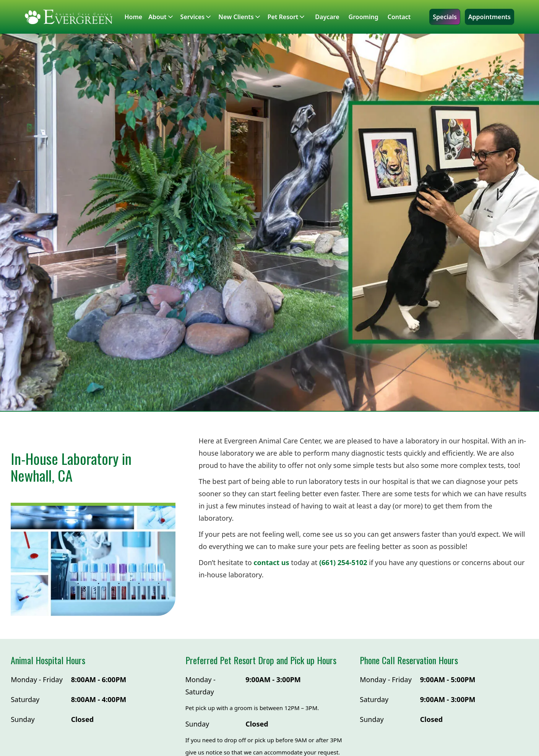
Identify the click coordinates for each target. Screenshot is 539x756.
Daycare (327, 17)
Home (134, 17)
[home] (69, 17)
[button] (164, 17)
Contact (399, 17)
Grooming (364, 17)
